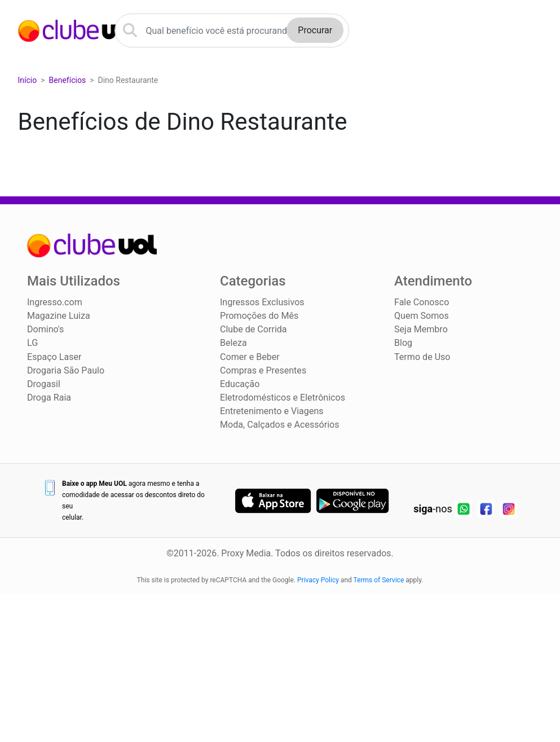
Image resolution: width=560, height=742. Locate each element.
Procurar (315, 31)
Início (28, 81)
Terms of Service (379, 580)
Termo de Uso (422, 357)
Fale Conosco (422, 303)
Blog (403, 343)
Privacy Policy (318, 580)
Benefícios (68, 81)
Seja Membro (421, 330)
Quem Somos (421, 316)
